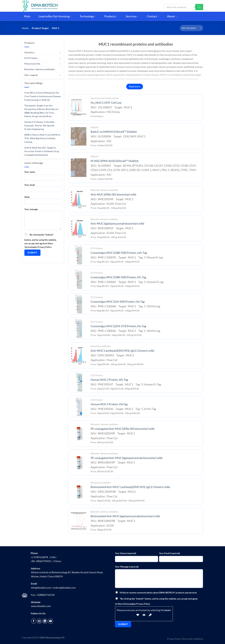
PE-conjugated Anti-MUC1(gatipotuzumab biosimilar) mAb (127, 458)
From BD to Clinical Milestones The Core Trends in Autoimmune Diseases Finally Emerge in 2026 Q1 (43, 96)
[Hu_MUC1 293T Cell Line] (79, 107)
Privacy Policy (174, 639)
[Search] (199, 7)
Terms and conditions (193, 639)
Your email (43, 189)
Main (27, 16)
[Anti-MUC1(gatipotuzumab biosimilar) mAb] (79, 228)
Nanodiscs (29, 52)
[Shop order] (191, 28)
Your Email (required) (169, 553)
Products (111, 16)
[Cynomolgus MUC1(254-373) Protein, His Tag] (79, 329)
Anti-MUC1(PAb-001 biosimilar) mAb (113, 194)
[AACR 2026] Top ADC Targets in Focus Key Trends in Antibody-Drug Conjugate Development (42, 151)
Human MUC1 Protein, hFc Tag (109, 380)
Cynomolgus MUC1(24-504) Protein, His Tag (118, 302)
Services (132, 16)
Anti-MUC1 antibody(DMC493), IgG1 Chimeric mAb (122, 351)
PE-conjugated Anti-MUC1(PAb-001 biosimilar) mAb (123, 429)
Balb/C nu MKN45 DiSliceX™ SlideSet (114, 132)
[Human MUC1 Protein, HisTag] (79, 407)
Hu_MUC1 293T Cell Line (106, 103)
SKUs (43, 201)
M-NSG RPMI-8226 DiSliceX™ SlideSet (115, 161)
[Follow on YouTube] (51, 621)
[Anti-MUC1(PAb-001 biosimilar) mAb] (79, 199)
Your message (43, 220)
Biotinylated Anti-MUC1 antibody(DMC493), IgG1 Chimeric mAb (130, 487)
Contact (153, 16)
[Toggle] (60, 52)
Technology (88, 16)
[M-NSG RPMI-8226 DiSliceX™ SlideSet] (79, 168)
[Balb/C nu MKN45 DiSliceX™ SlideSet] (79, 136)
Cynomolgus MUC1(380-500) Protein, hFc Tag (118, 277)
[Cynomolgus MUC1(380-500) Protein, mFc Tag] (79, 255)
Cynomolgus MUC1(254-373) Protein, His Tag (118, 326)
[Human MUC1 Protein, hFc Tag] (79, 382)
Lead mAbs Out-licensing (55, 16)
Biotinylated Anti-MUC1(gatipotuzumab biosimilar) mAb (125, 516)
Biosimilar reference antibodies (40, 69)
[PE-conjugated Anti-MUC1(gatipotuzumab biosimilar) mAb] (79, 463)
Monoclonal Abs (32, 64)
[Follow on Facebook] (34, 621)
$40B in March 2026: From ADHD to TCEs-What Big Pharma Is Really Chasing (42, 138)
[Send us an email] (39, 621)
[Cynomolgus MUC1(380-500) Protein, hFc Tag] (79, 280)
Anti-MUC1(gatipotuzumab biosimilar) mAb (117, 224)
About (172, 16)
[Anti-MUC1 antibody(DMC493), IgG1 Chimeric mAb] (79, 355)
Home (25, 28)
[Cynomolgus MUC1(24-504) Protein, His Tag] (79, 304)
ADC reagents (31, 75)
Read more (135, 86)
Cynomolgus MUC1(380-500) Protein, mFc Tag (119, 253)
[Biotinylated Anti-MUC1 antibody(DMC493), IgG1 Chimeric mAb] (79, 492)
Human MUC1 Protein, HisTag (109, 404)
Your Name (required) (126, 553)
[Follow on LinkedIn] (45, 621)
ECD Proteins (31, 58)
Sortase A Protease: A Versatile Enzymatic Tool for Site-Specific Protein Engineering (40, 125)
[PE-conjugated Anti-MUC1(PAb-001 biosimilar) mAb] (79, 433)
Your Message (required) (127, 567)
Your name (30, 172)
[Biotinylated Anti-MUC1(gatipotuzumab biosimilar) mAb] (79, 521)
